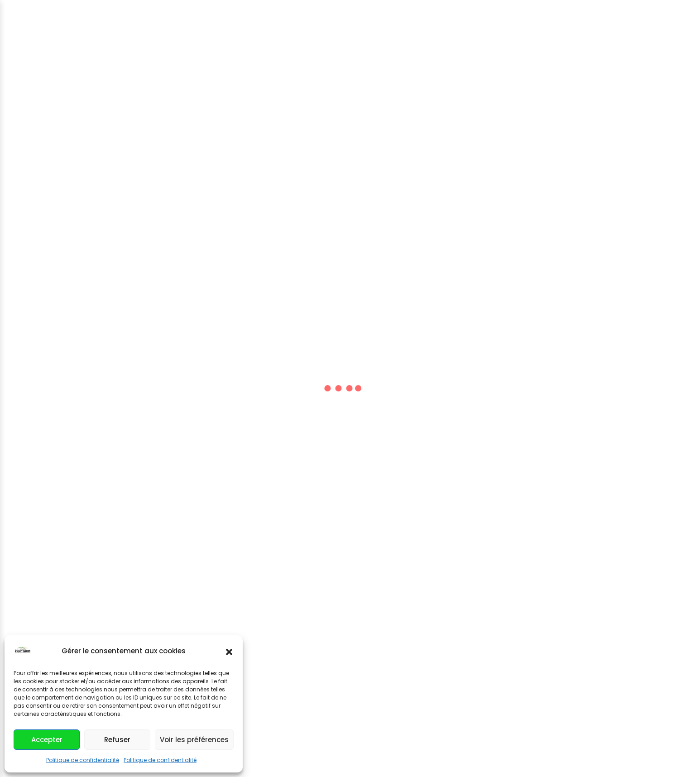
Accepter (47, 740)
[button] (229, 651)
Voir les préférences (194, 740)
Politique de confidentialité (83, 760)
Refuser (117, 740)
